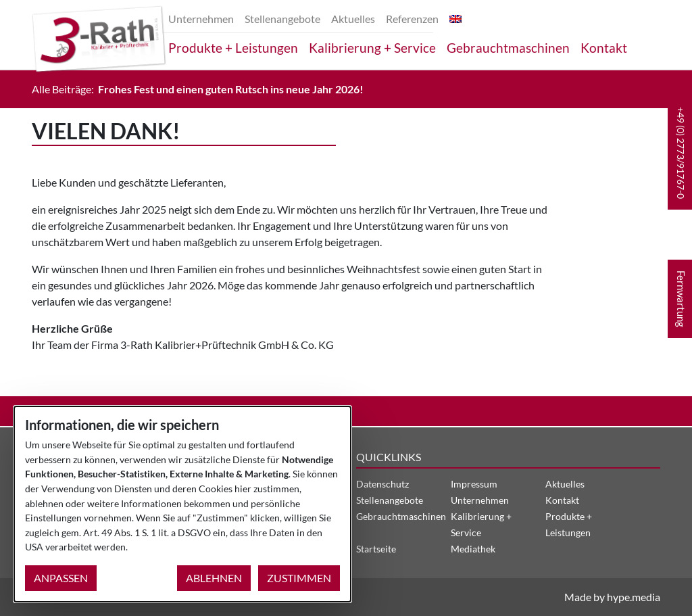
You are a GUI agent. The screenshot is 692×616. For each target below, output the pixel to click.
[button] (680, 153)
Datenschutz (382, 484)
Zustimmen (299, 578)
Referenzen (412, 19)
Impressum (474, 484)
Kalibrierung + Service (372, 48)
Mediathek (473, 549)
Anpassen (61, 578)
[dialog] (182, 504)
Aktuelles (353, 19)
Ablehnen (214, 578)
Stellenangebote (282, 19)
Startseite (376, 549)
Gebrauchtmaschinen (508, 48)
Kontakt (604, 48)
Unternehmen (201, 19)
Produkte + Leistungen (233, 48)
